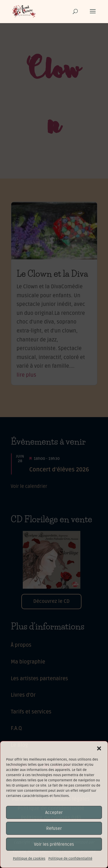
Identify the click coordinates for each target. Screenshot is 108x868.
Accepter (54, 813)
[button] (99, 748)
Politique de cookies (29, 859)
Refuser (54, 828)
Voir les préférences (54, 844)
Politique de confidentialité (70, 859)
